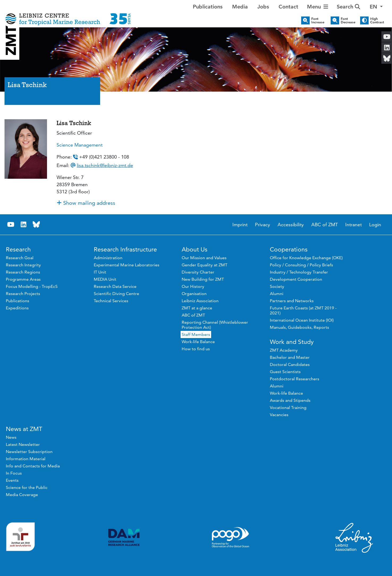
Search (348, 7)
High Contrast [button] (377, 20)
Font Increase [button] (318, 20)
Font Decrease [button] (348, 20)
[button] (376, 7)
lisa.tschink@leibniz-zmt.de (105, 165)
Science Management (80, 145)
